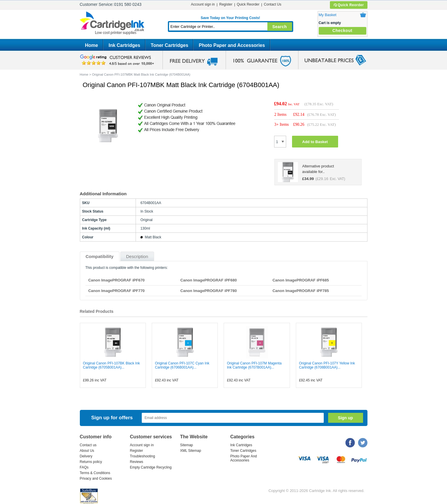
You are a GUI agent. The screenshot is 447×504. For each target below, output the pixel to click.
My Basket (328, 15)
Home (92, 45)
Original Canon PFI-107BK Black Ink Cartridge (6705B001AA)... (112, 365)
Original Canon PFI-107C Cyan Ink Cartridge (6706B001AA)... (182, 365)
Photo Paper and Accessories (232, 45)
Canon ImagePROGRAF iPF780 (209, 291)
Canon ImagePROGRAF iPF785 (301, 291)
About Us (87, 451)
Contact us (88, 445)
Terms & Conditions (95, 473)
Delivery (86, 456)
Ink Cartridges (124, 45)
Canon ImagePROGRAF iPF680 (209, 280)
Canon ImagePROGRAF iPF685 (301, 280)
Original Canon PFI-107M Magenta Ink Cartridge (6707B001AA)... (254, 365)
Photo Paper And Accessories (244, 458)
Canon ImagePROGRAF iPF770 (117, 291)
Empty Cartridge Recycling (151, 467)
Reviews (137, 462)
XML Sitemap (191, 451)
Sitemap (187, 445)
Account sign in (203, 4)
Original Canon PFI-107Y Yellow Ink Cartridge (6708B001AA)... (327, 365)
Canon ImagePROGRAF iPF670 (117, 280)
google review (118, 60)
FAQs (84, 467)
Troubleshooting (143, 456)
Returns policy (91, 462)
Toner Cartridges (170, 45)
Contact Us (273, 4)
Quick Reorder (349, 5)
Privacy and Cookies (96, 478)
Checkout (343, 30)
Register (226, 4)
